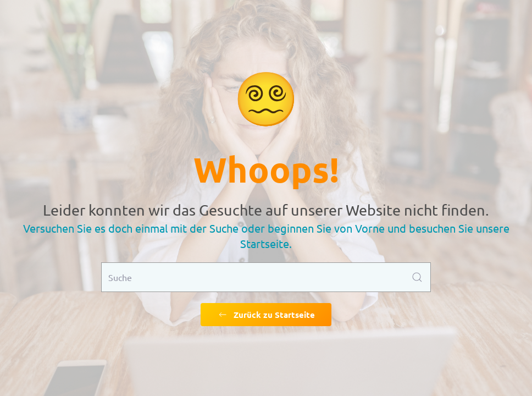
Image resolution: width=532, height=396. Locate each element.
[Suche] (266, 277)
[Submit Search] (417, 277)
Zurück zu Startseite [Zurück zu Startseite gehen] (266, 315)
